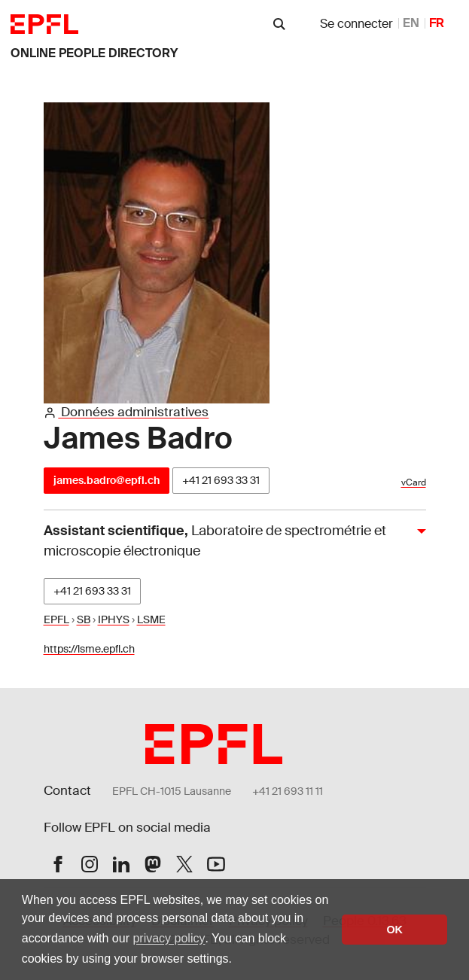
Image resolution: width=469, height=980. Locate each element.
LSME (151, 619)
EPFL (56, 619)
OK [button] (394, 930)
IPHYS (114, 619)
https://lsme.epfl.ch (89, 649)
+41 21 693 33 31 (221, 480)
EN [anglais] (411, 23)
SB (84, 619)
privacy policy (169, 938)
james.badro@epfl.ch (107, 480)
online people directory (94, 53)
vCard (414, 482)
